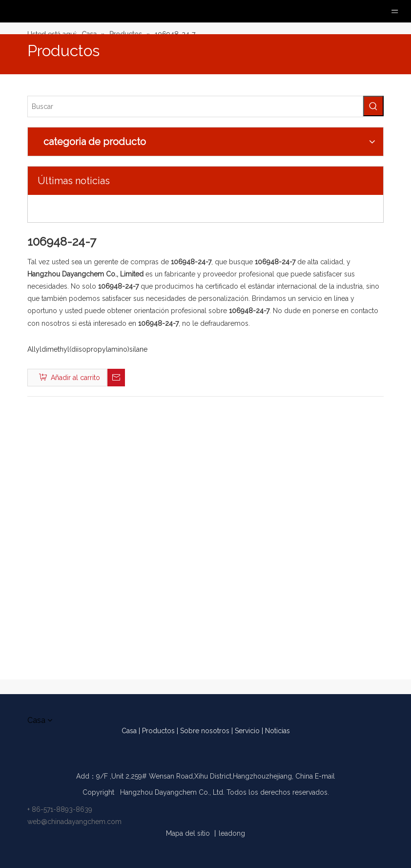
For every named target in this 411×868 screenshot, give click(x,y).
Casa (129, 731)
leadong (232, 833)
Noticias (277, 731)
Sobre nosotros (205, 731)
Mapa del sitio (188, 833)
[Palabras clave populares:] (373, 106)
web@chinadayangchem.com (74, 822)
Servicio (247, 731)
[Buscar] (195, 106)
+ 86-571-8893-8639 (60, 809)
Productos (158, 731)
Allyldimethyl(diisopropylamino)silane (87, 349)
